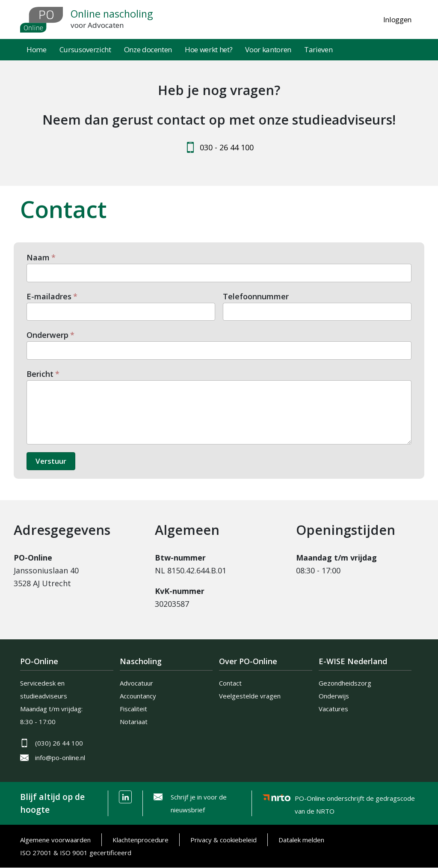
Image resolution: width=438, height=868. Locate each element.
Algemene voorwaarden (55, 840)
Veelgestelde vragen (250, 696)
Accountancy (138, 696)
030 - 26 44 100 (227, 147)
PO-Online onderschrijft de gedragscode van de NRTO (355, 800)
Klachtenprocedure (141, 840)
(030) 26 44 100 (59, 743)
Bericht (40, 374)
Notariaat (134, 722)
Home (37, 49)
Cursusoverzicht (85, 49)
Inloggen (397, 19)
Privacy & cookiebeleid (223, 840)
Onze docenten (148, 49)
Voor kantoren (268, 49)
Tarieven (318, 49)
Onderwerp (47, 335)
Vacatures (333, 709)
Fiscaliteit (133, 709)
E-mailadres (49, 296)
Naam (38, 257)
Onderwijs (334, 696)
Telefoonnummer (256, 296)
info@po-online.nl (60, 758)
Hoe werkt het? (209, 49)
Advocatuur (136, 683)
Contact (230, 683)
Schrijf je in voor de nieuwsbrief (199, 803)
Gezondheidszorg (345, 683)
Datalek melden (301, 840)
